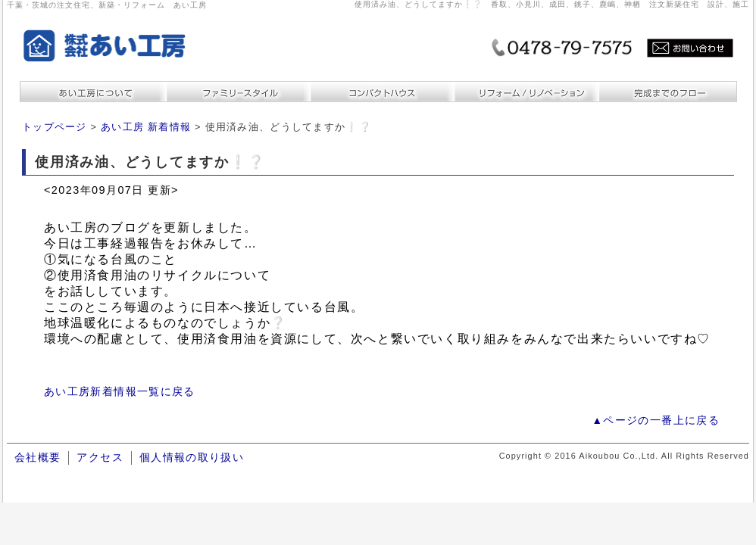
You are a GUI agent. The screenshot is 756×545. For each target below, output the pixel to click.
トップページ (55, 127)
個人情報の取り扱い (192, 458)
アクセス (100, 458)
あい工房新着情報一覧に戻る (120, 392)
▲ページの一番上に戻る (656, 420)
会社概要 (37, 458)
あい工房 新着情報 (146, 127)
